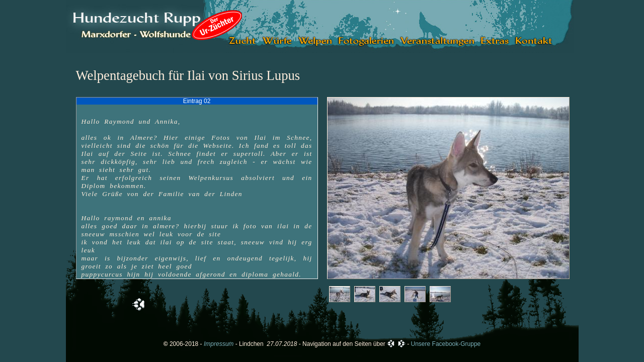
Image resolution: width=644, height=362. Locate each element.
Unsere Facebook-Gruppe (446, 344)
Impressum (219, 344)
